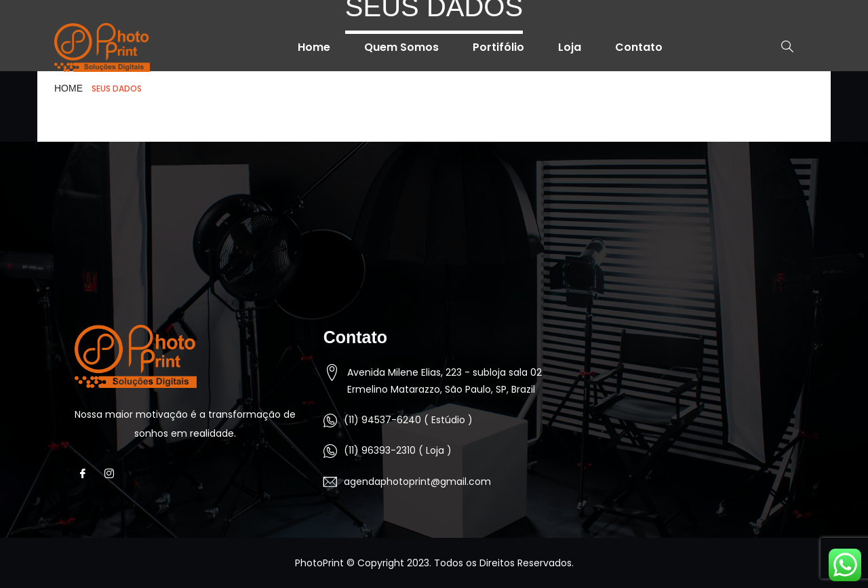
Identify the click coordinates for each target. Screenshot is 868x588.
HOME (68, 88)
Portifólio (498, 47)
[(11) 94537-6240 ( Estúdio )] (330, 420)
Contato (639, 47)
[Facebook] (86, 473)
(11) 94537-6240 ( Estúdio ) (408, 420)
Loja (570, 47)
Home (314, 47)
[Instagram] (113, 473)
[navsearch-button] (781, 47)
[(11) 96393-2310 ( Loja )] (330, 451)
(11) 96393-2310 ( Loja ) (398, 450)
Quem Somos (401, 47)
